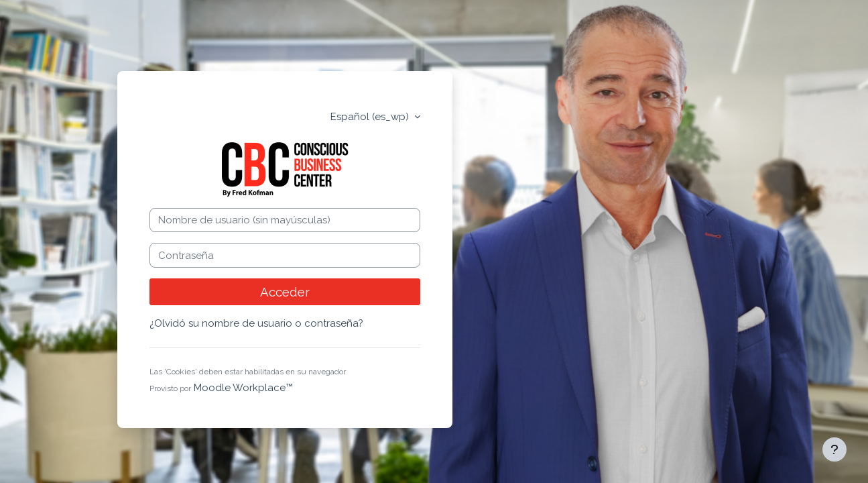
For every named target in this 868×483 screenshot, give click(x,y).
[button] (355, 373)
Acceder (285, 292)
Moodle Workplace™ (243, 388)
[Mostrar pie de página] (834, 449)
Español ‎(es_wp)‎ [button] (371, 117)
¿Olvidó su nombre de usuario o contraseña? (256, 323)
